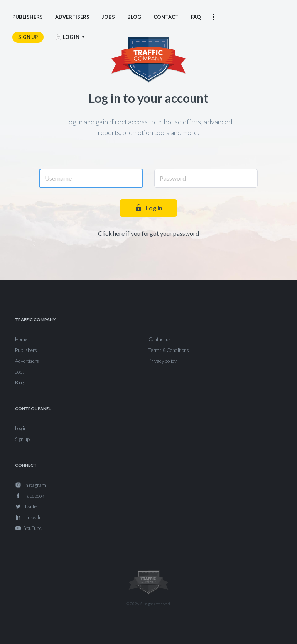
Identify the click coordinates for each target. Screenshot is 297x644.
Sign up (22, 439)
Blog (19, 382)
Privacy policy (163, 361)
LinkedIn (33, 517)
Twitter (31, 506)
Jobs (20, 372)
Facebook (34, 496)
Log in (148, 208)
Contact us (160, 339)
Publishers (26, 350)
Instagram (35, 485)
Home (21, 339)
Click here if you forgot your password (148, 233)
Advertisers (27, 361)
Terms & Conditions (169, 350)
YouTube (33, 528)
